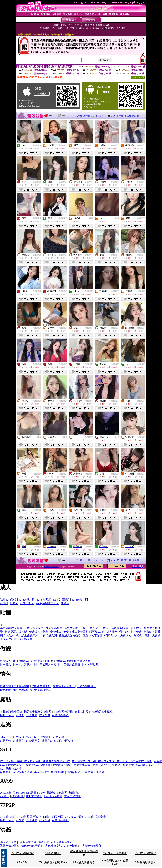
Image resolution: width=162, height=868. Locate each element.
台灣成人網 (84, 661)
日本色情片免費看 (69, 664)
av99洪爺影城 (47, 793)
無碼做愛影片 (75, 772)
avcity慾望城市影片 (47, 603)
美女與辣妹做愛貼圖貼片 (49, 772)
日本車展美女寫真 (45, 664)
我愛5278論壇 (8, 600)
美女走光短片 (72, 796)
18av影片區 (14, 737)
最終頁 (136, 116)
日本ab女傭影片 (22, 664)
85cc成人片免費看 (84, 862)
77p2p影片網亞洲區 (51, 817)
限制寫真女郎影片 (64, 686)
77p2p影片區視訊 (27, 817)
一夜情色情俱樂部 (90, 846)
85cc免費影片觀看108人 (53, 862)
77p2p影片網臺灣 (95, 817)
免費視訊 (37, 145)
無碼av (65, 603)
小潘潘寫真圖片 (86, 686)
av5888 (20, 715)
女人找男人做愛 (23, 772)
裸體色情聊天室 (10, 846)
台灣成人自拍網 (44, 661)
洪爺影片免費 (8, 842)
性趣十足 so (7, 715)
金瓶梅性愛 (82, 712)
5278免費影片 (61, 600)
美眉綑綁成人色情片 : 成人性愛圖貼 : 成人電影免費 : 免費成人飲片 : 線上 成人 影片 (50, 628)
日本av (14, 603)
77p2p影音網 (8, 817)
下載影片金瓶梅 (63, 712)
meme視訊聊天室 (41, 690)
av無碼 (4, 603)
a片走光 (5, 796)
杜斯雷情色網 (34, 796)
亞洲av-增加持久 (51, 567)
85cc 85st (22, 862)
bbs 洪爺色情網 (63, 842)
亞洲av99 (18, 793)
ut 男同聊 (6, 741)
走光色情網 (71, 846)
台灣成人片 (25, 661)
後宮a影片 (17, 796)
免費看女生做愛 (95, 772)
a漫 (15, 690)
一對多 (90, 218)
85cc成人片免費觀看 (115, 853)
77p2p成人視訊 (74, 817)
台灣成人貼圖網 (65, 661)
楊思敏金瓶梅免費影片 (38, 712)
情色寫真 (24, 686)
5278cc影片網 (27, 600)
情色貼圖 (6, 690)
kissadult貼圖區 (53, 796)
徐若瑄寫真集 (8, 686)
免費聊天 (115, 291)
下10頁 (128, 116)
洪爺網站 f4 (45, 842)
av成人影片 (27, 603)
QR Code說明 (138, 77)
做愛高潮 (6, 772)
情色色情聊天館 (31, 846)
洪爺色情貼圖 (28, 842)
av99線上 (5, 793)
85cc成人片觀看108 (22, 853)
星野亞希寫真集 (41, 686)
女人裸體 (32, 715)
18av (3, 737)
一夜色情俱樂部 (52, 846)
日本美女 (6, 664)
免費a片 (24, 690)
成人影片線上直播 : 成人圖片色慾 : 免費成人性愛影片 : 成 (35, 761)
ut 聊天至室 (33, 741)
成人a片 (105, 765)
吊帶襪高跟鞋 (60, 715)
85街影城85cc (53, 853)
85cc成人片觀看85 (146, 853)
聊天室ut (47, 741)
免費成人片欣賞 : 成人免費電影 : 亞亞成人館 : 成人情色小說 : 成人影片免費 (96, 632)
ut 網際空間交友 (64, 741)
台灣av (27, 737)
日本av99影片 (90, 664)
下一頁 (120, 116)
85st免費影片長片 (146, 862)
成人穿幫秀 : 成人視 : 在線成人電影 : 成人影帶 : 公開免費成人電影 (112, 761)
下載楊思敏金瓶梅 (102, 712)
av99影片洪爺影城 (68, 793)
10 (114, 116)
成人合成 (45, 715)
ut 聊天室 (19, 741)
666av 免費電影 (42, 737)
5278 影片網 (44, 600)
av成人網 (59, 737)
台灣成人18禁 (8, 661)
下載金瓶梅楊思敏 (11, 712)
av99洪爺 (31, 793)
